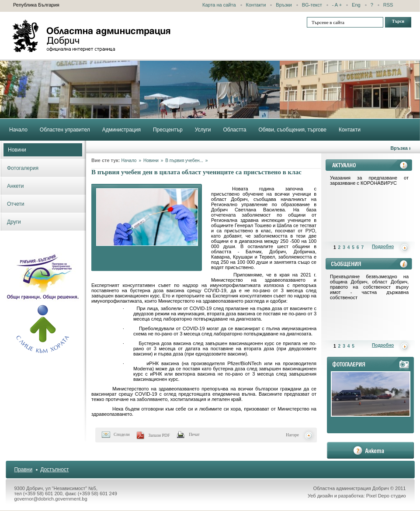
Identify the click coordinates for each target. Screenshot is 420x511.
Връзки (284, 5)
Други (14, 222)
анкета (370, 450)
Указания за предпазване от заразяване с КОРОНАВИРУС (369, 180)
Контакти (256, 5)
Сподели (122, 434)
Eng (356, 5)
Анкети (16, 186)
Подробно (383, 247)
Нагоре (292, 435)
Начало (129, 161)
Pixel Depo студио (386, 496)
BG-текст (312, 5)
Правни (24, 470)
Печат (194, 434)
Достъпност (54, 470)
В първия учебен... (184, 161)
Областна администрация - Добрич (92, 36)
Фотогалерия (23, 168)
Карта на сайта (219, 5)
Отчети (16, 204)
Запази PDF (159, 435)
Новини (17, 150)
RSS (388, 5)
